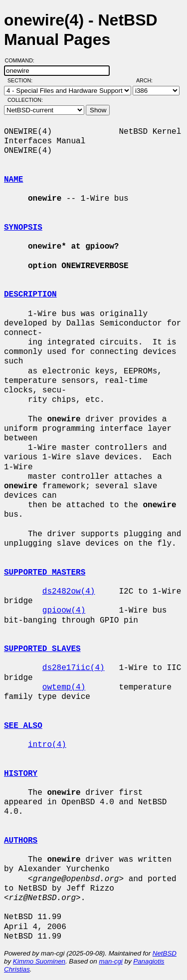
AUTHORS (21, 841)
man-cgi (110, 961)
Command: (23, 60)
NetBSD (165, 953)
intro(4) (47, 745)
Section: (22, 80)
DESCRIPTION (30, 295)
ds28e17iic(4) (74, 668)
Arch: (149, 80)
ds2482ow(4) (69, 592)
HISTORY (21, 774)
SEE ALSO (23, 726)
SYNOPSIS (23, 228)
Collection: (25, 100)
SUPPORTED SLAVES (42, 649)
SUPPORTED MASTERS (45, 573)
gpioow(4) (64, 611)
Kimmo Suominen (39, 961)
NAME (13, 180)
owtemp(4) (64, 687)
